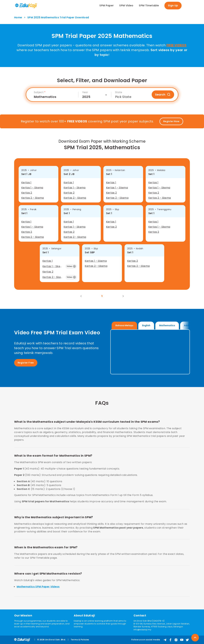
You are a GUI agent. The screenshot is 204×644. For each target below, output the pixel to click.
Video (71, 266)
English (146, 325)
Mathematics (167, 325)
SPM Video (126, 5)
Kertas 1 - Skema (32, 188)
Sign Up (173, 5)
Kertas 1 (26, 183)
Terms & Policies (80, 640)
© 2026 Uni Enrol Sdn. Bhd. (51, 640)
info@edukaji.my (142, 630)
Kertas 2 (27, 193)
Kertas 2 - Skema (33, 198)
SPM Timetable (149, 5)
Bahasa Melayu (124, 325)
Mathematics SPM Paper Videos (38, 587)
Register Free (26, 363)
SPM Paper (107, 5)
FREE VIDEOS (176, 45)
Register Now (171, 121)
